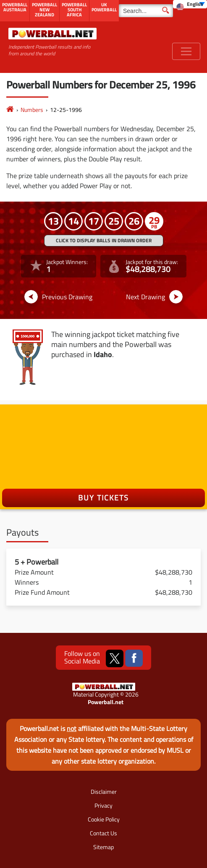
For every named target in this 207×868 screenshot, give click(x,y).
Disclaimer (104, 792)
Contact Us (103, 833)
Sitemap (103, 847)
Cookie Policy (104, 819)
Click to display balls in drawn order (104, 240)
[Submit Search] (166, 10)
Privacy (103, 805)
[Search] (146, 11)
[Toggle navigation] (186, 51)
